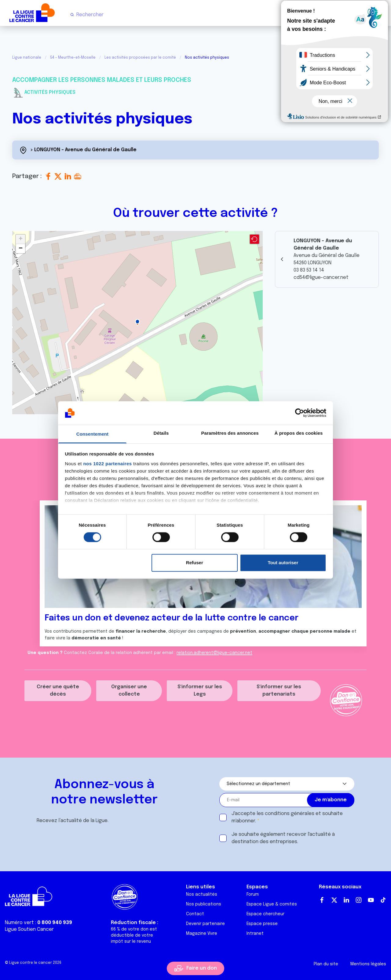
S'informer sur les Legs (200, 691)
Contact (195, 914)
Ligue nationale (27, 58)
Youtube (371, 900)
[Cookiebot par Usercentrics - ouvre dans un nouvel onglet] (300, 413)
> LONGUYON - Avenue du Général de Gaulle (83, 150)
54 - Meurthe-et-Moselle (73, 58)
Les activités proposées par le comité (140, 58)
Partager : (28, 176)
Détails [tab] (161, 433)
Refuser (195, 563)
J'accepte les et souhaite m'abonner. (287, 817)
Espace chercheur (265, 914)
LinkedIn (346, 900)
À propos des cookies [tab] (299, 433)
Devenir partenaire (205, 924)
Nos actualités (202, 894)
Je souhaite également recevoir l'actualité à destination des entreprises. (283, 838)
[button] (137, 323)
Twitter (334, 900)
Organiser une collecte (129, 691)
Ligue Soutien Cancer (29, 929)
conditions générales (290, 814)
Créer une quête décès (58, 691)
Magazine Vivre (202, 934)
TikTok (383, 900)
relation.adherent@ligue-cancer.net (214, 653)
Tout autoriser (283, 563)
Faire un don (202, 968)
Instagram (359, 900)
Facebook (322, 900)
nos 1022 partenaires (107, 464)
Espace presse (262, 924)
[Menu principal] (381, 15)
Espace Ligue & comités (272, 904)
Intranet (255, 934)
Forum (253, 894)
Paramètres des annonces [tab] (230, 433)
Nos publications (204, 904)
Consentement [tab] (92, 434)
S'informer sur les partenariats (279, 691)
